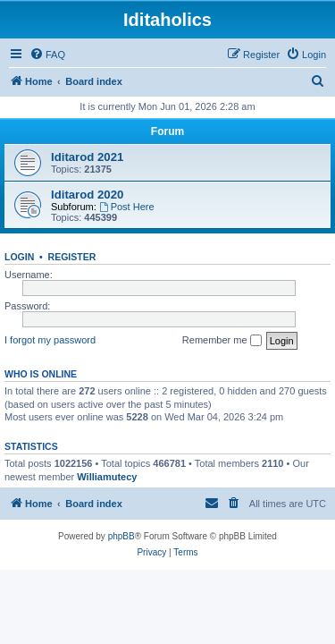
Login (19, 257)
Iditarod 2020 (87, 195)
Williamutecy (107, 477)
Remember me (222, 341)
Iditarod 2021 (87, 157)
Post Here (127, 207)
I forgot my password (50, 340)
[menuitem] (47, 55)
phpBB (121, 536)
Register (72, 257)
